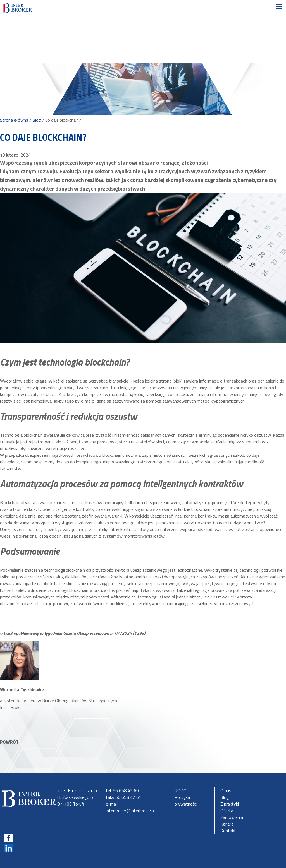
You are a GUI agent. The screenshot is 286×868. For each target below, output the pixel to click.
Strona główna (14, 120)
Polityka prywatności (186, 800)
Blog (37, 120)
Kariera (227, 824)
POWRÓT (9, 742)
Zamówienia (232, 817)
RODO (181, 790)
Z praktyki (230, 804)
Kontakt (228, 831)
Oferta (227, 811)
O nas (226, 790)
